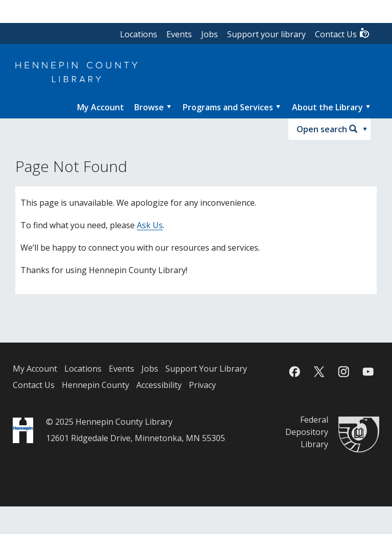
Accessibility (159, 385)
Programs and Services (228, 107)
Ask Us (150, 225)
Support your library (266, 34)
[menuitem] (101, 107)
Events (179, 34)
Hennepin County (95, 385)
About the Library (327, 107)
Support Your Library (206, 369)
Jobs (210, 34)
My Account (35, 369)
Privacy (202, 385)
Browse (149, 107)
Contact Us (342, 33)
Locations (139, 34)
